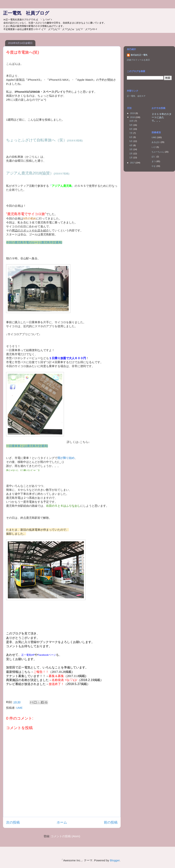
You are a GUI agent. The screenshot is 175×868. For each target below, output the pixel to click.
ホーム (62, 822)
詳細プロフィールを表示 (138, 60)
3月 (131, 149)
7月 (131, 133)
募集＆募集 (56, 676)
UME (19, 708)
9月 (131, 125)
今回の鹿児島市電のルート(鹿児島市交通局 (34, 242)
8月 (131, 129)
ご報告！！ (41, 672)
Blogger (115, 860)
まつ (154, 161)
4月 (131, 145)
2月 (131, 154)
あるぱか (156, 142)
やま (154, 166)
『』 (62, 186)
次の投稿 (13, 822)
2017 (133, 163)
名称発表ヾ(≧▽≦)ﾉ (64, 680)
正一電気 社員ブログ (26, 13)
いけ (154, 147)
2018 (133, 117)
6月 (131, 137)
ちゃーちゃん (158, 152)
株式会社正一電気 (139, 55)
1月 (131, 158)
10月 (132, 121)
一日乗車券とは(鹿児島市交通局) (27, 446)
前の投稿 (111, 822)
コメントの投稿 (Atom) (65, 836)
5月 (131, 141)
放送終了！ (56, 684)
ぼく (154, 157)
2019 (133, 113)
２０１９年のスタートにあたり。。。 (161, 117)
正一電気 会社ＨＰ (136, 96)
